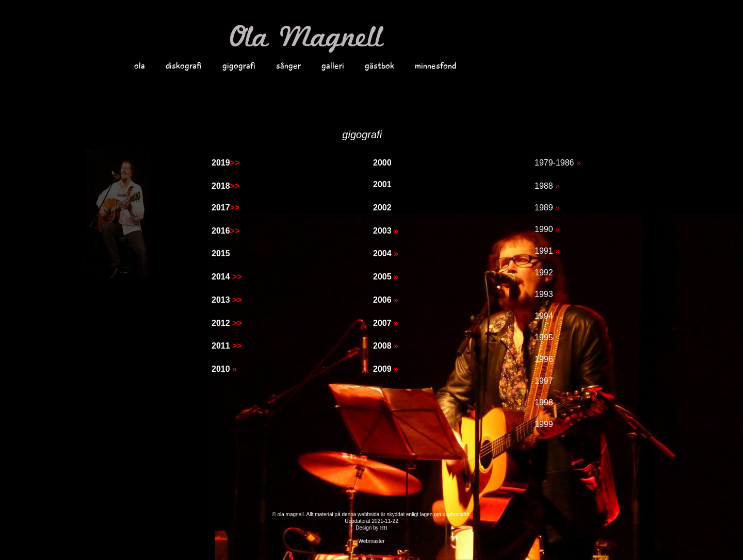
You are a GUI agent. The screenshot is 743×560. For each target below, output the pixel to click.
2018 (225, 186)
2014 (227, 277)
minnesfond (435, 65)
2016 (225, 231)
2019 (225, 163)
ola (140, 65)
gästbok (379, 65)
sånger (288, 65)
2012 (227, 323)
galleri (333, 65)
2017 (225, 208)
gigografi (239, 65)
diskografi (184, 65)
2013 (227, 300)
